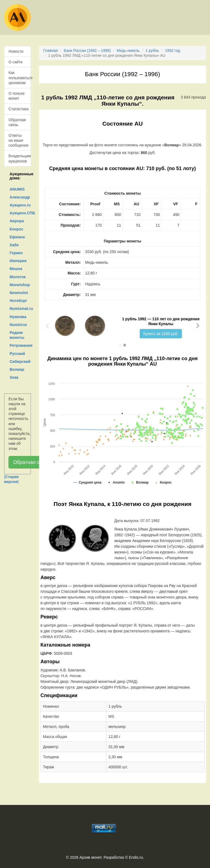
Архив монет (91, 857)
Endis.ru (136, 857)
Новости (16, 51)
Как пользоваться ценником (20, 78)
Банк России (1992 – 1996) (87, 51)
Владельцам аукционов (20, 158)
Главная (50, 51)
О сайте (15, 62)
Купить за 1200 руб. (161, 334)
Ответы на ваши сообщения (18, 140)
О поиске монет (17, 96)
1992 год (172, 51)
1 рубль (152, 51)
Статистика (19, 109)
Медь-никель (128, 51)
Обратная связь (17, 122)
